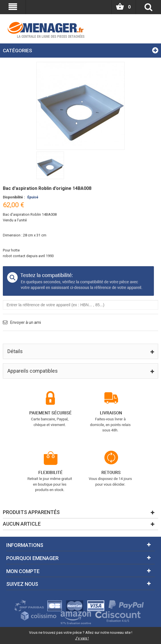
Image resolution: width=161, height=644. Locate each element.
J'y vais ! (82, 638)
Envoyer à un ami (26, 322)
